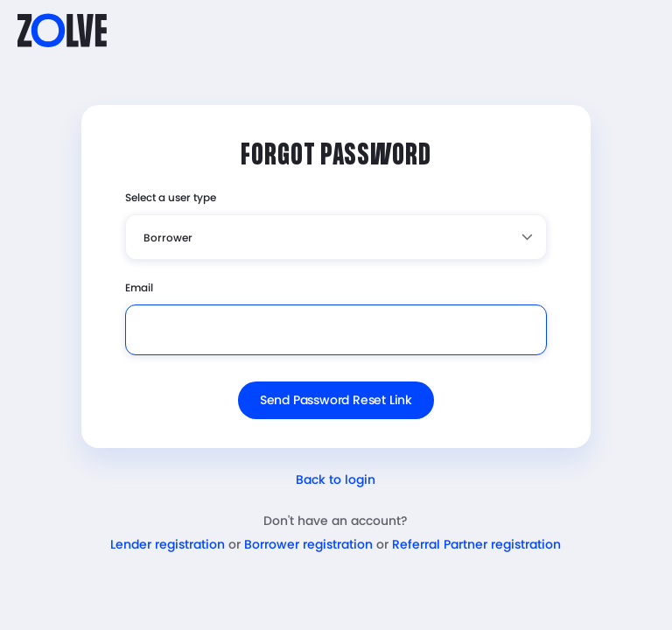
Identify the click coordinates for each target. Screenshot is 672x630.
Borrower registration (308, 544)
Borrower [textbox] (168, 238)
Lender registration (168, 544)
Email (139, 287)
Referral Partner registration (476, 544)
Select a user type (171, 197)
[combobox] (336, 237)
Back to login (336, 479)
